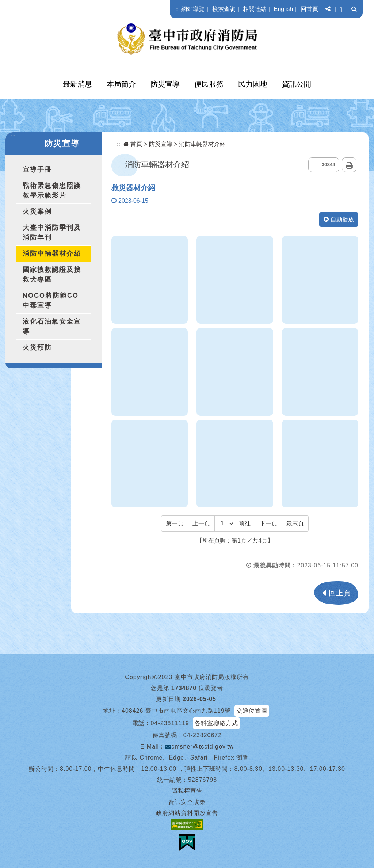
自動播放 (339, 219)
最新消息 (77, 84)
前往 (245, 523)
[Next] (268, 524)
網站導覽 (193, 9)
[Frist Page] (175, 524)
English (283, 9)
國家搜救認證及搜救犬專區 (52, 275)
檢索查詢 (224, 9)
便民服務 (209, 84)
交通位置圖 (252, 711)
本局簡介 (121, 84)
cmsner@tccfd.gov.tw (199, 747)
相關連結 (255, 9)
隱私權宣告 (187, 791)
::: (178, 9)
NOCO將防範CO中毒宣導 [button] (51, 300)
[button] (328, 9)
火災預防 (37, 347)
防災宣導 (165, 84)
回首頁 (309, 9)
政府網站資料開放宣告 (187, 813)
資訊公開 (297, 84)
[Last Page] (295, 524)
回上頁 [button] (340, 593)
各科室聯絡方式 (216, 723)
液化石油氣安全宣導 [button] (52, 326)
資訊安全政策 (187, 802)
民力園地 (253, 84)
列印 (349, 165)
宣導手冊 (37, 170)
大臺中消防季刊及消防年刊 (52, 233)
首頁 (133, 144)
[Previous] (201, 524)
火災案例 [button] (37, 212)
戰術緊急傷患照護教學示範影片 (52, 191)
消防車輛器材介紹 (52, 254)
